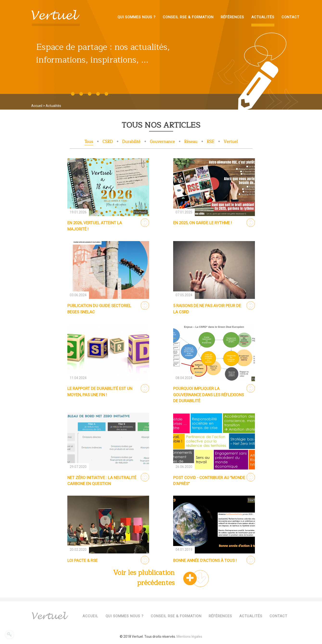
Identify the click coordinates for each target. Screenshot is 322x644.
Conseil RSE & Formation (176, 616)
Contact (278, 616)
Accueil (37, 106)
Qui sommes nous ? (125, 616)
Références (220, 616)
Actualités (251, 616)
